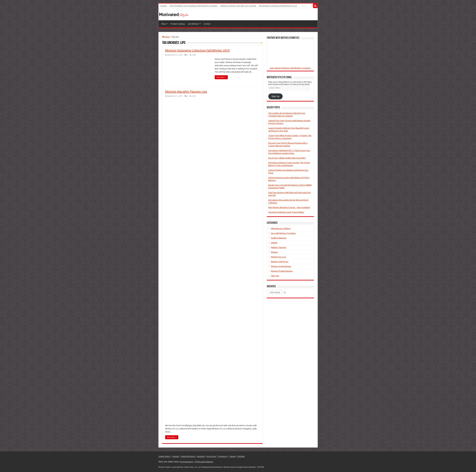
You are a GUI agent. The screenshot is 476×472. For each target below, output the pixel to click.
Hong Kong (211, 456)
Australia (201, 456)
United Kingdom (188, 456)
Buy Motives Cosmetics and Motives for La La (278, 6)
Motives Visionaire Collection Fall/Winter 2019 (197, 50)
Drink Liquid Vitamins (204, 462)
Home (166, 37)
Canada (175, 456)
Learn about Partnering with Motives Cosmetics (290, 68)
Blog (164, 24)
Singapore (223, 456)
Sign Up (275, 96)
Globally (241, 456)
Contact (163, 6)
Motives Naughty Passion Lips (186, 92)
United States (164, 456)
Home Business (186, 462)
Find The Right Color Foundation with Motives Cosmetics (194, 6)
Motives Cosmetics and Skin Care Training (238, 6)
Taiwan (232, 456)
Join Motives (193, 24)
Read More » (221, 77)
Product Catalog (178, 24)
